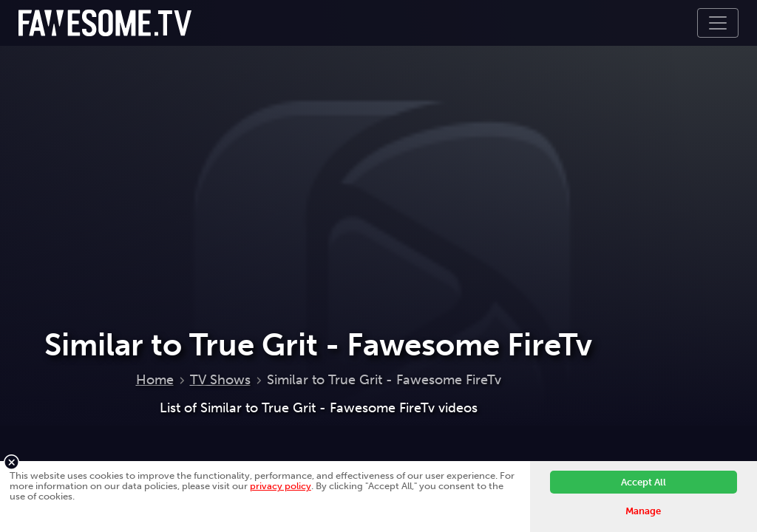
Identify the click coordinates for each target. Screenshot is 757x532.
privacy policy (281, 486)
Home (155, 380)
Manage (643, 511)
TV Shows (220, 380)
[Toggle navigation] (718, 23)
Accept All (644, 482)
